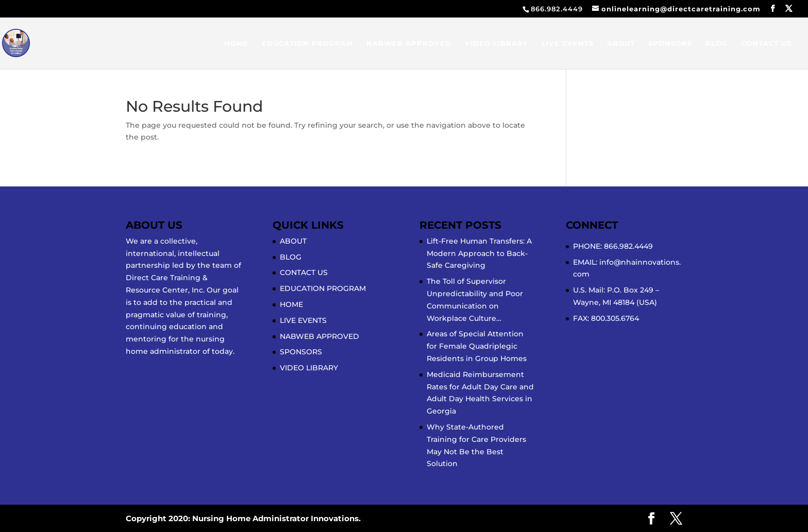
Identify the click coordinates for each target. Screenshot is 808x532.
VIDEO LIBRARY (496, 44)
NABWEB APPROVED (409, 44)
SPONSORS (670, 44)
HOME (236, 44)
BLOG (717, 44)
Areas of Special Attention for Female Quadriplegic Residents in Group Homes (477, 346)
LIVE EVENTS (568, 44)
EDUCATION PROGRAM (307, 44)
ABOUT (621, 44)
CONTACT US (766, 44)
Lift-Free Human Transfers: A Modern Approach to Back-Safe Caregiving (479, 253)
